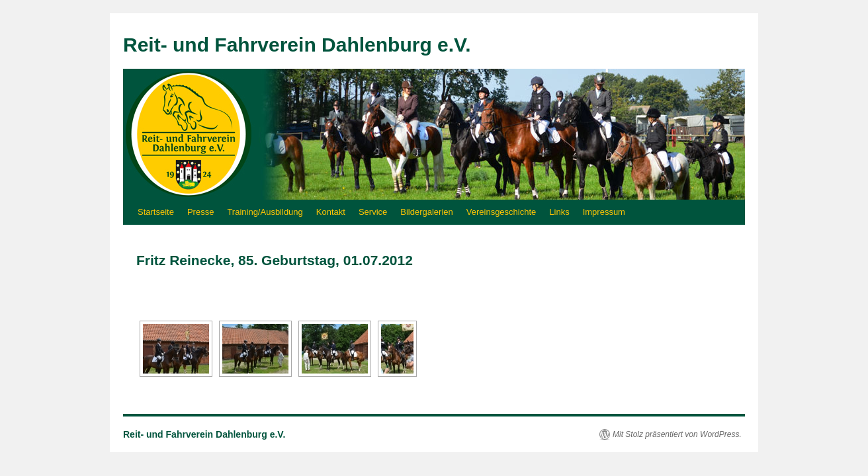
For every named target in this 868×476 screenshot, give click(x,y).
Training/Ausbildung (265, 212)
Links (559, 212)
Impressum (604, 212)
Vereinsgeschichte (501, 212)
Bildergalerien (427, 212)
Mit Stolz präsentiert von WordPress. (677, 434)
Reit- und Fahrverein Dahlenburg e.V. (297, 45)
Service (373, 212)
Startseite (156, 212)
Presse (200, 212)
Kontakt (331, 212)
